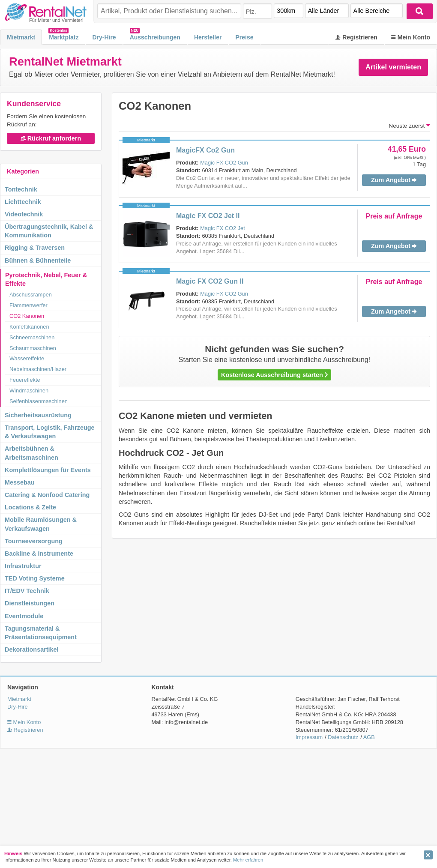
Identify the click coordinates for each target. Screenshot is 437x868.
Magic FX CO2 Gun (224, 163)
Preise (244, 37)
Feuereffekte (25, 380)
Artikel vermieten (393, 67)
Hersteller (208, 37)
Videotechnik (24, 214)
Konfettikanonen (29, 327)
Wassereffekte (27, 358)
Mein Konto (411, 37)
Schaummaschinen (33, 348)
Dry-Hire (104, 37)
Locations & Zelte (30, 507)
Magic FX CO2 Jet (223, 228)
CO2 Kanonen (27, 316)
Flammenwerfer (28, 305)
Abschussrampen (31, 295)
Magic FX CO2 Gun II (210, 281)
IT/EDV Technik (27, 591)
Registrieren (356, 37)
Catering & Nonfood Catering (47, 495)
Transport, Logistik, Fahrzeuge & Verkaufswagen (50, 432)
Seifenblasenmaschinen (39, 401)
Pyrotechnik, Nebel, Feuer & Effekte (46, 279)
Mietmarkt (21, 37)
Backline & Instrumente (39, 554)
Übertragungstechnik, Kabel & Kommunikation (49, 231)
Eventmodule (24, 616)
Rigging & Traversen (35, 248)
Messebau (20, 482)
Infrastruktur (23, 566)
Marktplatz (64, 37)
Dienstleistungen (30, 603)
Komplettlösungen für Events (48, 470)
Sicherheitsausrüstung (38, 415)
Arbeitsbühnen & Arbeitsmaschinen (31, 453)
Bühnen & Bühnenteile (38, 260)
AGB (369, 737)
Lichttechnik (23, 202)
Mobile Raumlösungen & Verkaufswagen (41, 524)
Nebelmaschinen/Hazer (38, 369)
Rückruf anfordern (51, 138)
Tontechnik (21, 189)
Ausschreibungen (155, 37)
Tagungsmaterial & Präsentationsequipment (41, 633)
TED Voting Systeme (35, 578)
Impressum (309, 737)
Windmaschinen (29, 391)
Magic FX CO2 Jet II (208, 216)
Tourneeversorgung (34, 541)
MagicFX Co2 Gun (205, 150)
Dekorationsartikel (32, 650)
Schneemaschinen (32, 337)
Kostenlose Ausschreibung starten (274, 375)
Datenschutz (343, 737)
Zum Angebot (394, 180)
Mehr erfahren (248, 860)
